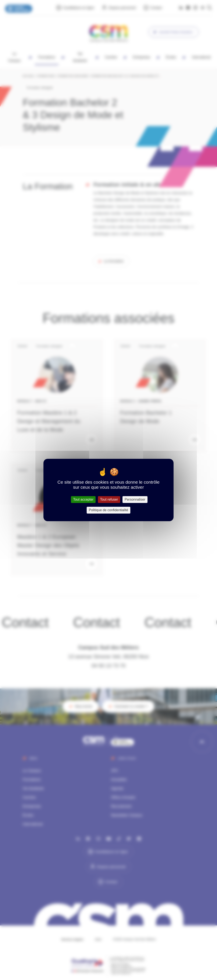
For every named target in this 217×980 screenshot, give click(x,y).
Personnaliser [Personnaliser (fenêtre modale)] (135, 499)
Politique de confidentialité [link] (108, 510)
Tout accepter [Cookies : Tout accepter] (83, 499)
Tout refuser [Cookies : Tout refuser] (109, 499)
